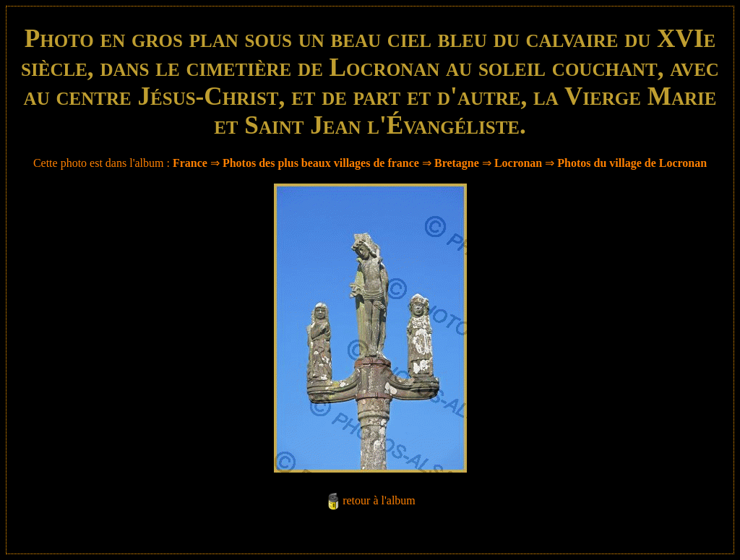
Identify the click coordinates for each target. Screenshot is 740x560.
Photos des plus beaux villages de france (321, 163)
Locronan (518, 163)
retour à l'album (379, 500)
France (190, 163)
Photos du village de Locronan (632, 163)
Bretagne (457, 163)
